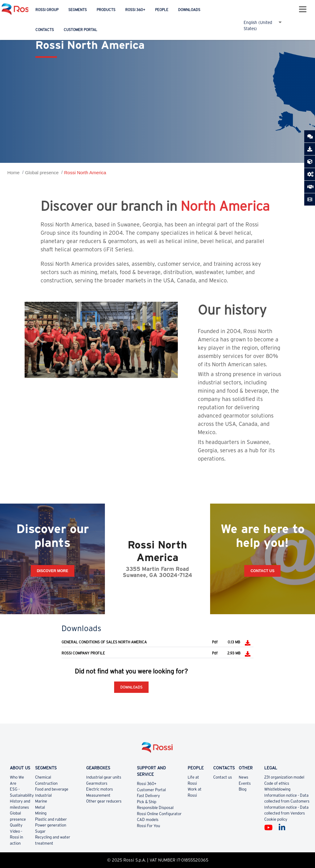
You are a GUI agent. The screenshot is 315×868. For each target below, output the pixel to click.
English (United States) (258, 22)
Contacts (45, 30)
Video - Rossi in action (16, 837)
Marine (41, 801)
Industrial (43, 795)
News (243, 777)
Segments (78, 10)
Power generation (51, 825)
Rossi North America (85, 173)
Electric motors (100, 789)
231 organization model (284, 777)
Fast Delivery (148, 796)
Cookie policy (276, 819)
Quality (16, 825)
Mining (41, 813)
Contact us (223, 777)
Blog (243, 789)
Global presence (42, 173)
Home (14, 173)
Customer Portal (80, 30)
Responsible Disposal (155, 808)
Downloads (189, 10)
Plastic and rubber (51, 819)
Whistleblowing (277, 789)
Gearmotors (97, 783)
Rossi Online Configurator (159, 814)
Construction (46, 783)
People (162, 10)
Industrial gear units (104, 777)
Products (106, 10)
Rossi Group (47, 10)
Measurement (98, 795)
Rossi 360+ (135, 10)
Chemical (43, 777)
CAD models (148, 820)
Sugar (40, 831)
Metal (40, 807)
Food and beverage (52, 789)
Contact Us (262, 571)
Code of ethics (277, 783)
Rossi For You (148, 826)
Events (245, 783)
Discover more (53, 571)
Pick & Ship (147, 802)
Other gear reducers (104, 801)
